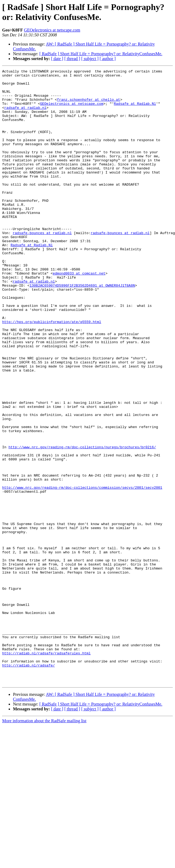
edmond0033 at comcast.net (79, 314)
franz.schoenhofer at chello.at (89, 106)
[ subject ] (90, 59)
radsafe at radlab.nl (25, 116)
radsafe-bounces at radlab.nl (42, 266)
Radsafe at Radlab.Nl (135, 111)
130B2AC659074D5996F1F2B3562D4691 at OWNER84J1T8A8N (82, 329)
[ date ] (57, 59)
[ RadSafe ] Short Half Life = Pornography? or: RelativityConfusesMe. (101, 54)
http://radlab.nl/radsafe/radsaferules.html (46, 770)
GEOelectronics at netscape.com (52, 30)
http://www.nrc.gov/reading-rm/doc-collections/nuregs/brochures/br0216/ (82, 523)
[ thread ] (72, 59)
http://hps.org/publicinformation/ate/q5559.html (52, 373)
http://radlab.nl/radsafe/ (28, 785)
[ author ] (108, 59)
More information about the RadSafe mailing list (44, 844)
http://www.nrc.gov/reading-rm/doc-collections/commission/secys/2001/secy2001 (82, 571)
